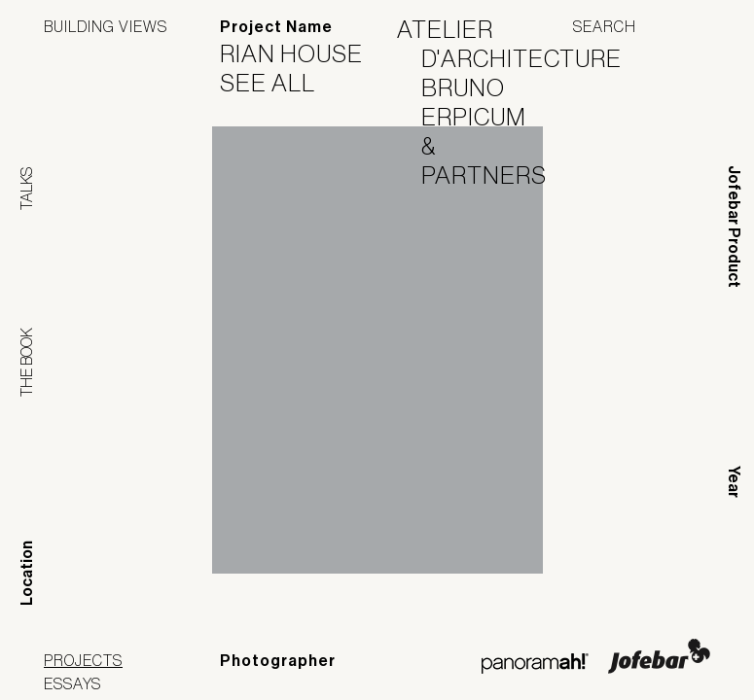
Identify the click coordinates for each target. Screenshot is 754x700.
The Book (26, 362)
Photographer (278, 661)
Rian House (304, 53)
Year (734, 482)
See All (280, 83)
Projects (83, 660)
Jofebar (659, 656)
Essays (72, 683)
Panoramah (535, 664)
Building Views (106, 26)
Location (27, 573)
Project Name (276, 27)
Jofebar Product (734, 227)
